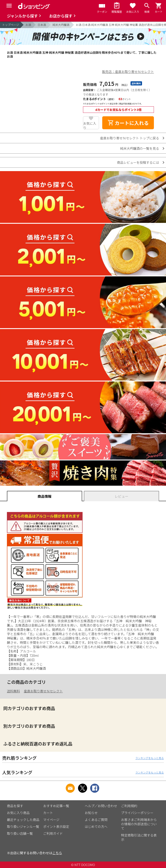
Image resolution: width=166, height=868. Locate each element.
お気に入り (90, 125)
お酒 (28, 25)
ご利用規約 (129, 806)
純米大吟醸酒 (61, 25)
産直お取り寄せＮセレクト (43, 691)
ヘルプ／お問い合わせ (101, 806)
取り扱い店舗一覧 (20, 833)
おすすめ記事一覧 (56, 806)
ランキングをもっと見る (150, 758)
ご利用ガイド (53, 833)
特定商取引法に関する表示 (139, 837)
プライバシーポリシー (137, 813)
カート (48, 813)
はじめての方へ (96, 826)
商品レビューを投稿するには (138, 162)
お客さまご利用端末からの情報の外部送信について (139, 824)
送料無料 (13, 691)
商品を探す (15, 806)
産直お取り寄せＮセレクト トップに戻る (130, 138)
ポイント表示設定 (56, 826)
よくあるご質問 (96, 820)
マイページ (51, 820)
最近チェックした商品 (23, 820)
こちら (57, 853)
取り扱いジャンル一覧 (23, 826)
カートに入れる (128, 123)
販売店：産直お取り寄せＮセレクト (128, 72)
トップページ (11, 25)
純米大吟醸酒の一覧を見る (140, 148)
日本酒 (42, 25)
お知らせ (91, 813)
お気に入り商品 (18, 813)
